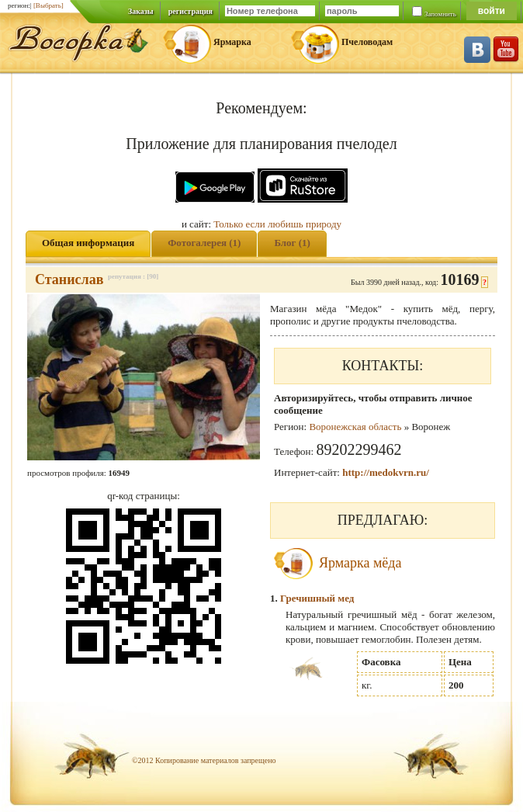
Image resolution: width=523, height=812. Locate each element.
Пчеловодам (367, 42)
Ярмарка (232, 42)
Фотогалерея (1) (204, 243)
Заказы (141, 11)
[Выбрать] (48, 5)
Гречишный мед (317, 598)
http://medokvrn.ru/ (386, 472)
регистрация (190, 11)
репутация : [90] (133, 276)
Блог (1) (292, 243)
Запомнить (440, 14)
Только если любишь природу (277, 224)
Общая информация (88, 243)
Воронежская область (355, 427)
